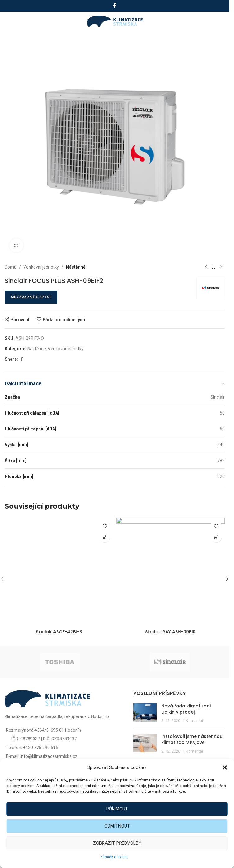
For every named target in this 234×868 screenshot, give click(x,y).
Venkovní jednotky (41, 267)
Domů (11, 267)
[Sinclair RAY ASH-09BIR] (170, 572)
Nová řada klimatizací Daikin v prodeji (186, 709)
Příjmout (117, 809)
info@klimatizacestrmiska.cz (49, 756)
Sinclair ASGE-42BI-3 (59, 632)
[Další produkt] (221, 267)
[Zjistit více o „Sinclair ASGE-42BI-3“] (105, 537)
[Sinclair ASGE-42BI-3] (59, 572)
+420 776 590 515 (41, 748)
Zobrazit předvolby (117, 843)
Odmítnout (117, 826)
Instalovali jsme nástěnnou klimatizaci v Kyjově (192, 739)
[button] (225, 767)
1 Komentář (193, 721)
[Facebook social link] (115, 6)
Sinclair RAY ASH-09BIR (170, 632)
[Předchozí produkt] (206, 267)
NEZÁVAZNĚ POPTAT (31, 297)
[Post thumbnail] (145, 713)
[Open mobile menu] (12, 21)
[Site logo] (115, 21)
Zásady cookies (114, 857)
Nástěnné (76, 267)
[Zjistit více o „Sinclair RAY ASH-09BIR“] (216, 537)
